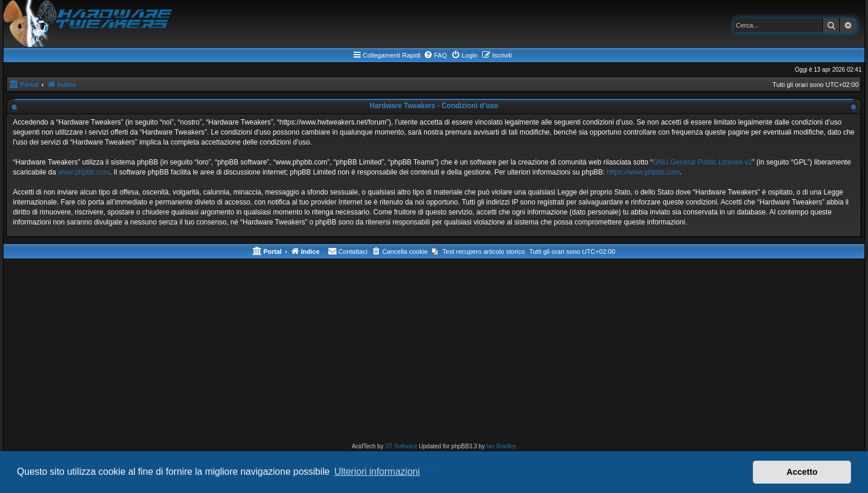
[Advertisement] (434, 353)
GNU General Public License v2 (702, 162)
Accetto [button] (802, 472)
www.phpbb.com (84, 172)
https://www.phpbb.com (643, 172)
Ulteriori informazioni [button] (377, 472)
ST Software (401, 446)
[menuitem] (435, 55)
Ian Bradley (501, 446)
